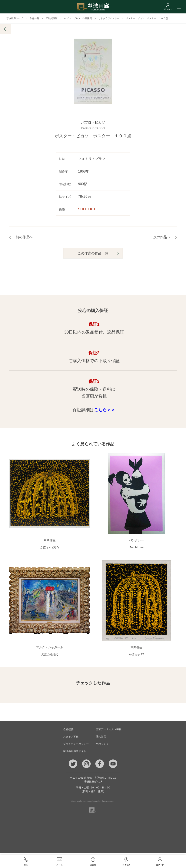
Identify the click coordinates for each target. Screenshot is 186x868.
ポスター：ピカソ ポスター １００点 (147, 18)
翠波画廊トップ (15, 18)
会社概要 (68, 731)
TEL (26, 862)
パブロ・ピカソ (93, 126)
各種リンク (102, 746)
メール (59, 862)
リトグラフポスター (109, 18)
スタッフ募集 (71, 739)
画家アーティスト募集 (109, 731)
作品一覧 (34, 18)
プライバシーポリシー (76, 746)
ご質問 (93, 862)
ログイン (160, 862)
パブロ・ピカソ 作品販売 (78, 18)
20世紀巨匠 (52, 18)
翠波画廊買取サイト (75, 753)
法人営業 (101, 739)
